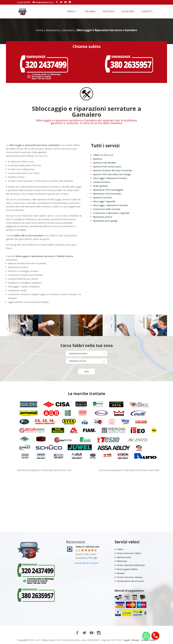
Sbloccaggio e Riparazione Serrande (110, 205)
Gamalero (68, 30)
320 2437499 (25, 2)
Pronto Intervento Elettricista (131, 565)
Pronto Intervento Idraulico (130, 577)
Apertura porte (124, 557)
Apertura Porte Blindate (104, 163)
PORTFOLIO (109, 12)
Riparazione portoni (103, 217)
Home (40, 30)
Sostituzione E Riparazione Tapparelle (111, 213)
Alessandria (53, 30)
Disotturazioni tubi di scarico (130, 581)
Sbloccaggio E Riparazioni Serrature (110, 178)
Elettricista (122, 561)
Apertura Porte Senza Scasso (107, 167)
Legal (126, 640)
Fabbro (120, 549)
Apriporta (98, 159)
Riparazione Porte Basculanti (107, 194)
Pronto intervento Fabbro (129, 553)
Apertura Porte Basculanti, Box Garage (112, 174)
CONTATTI (147, 12)
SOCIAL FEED (128, 12)
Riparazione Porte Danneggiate (108, 190)
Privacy (135, 640)
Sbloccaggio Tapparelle (104, 201)
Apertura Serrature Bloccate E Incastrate (113, 170)
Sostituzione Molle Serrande (107, 209)
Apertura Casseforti (102, 198)
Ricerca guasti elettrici (127, 569)
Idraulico (121, 573)
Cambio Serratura (102, 182)
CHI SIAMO (90, 12)
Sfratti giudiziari (100, 186)
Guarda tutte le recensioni (86, 563)
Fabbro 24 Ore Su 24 (103, 155)
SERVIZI (71, 12)
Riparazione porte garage (105, 221)
